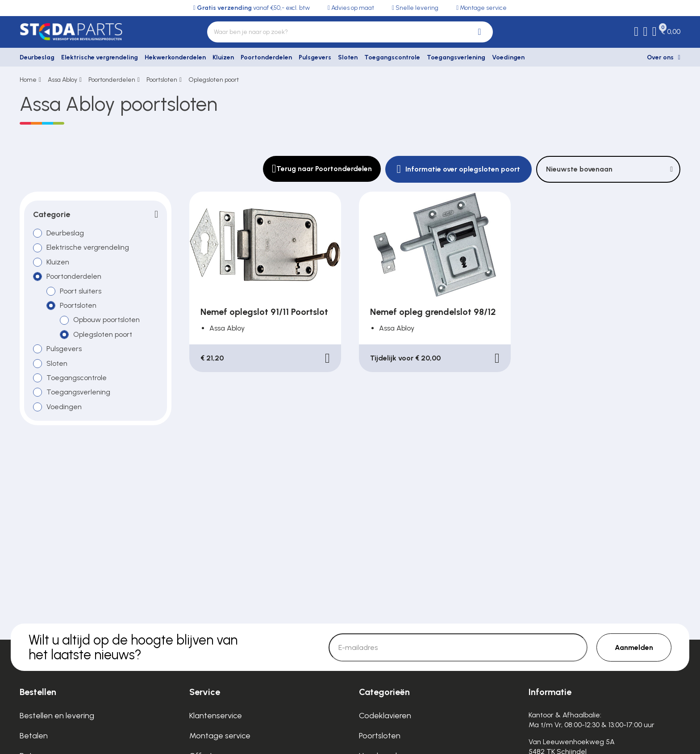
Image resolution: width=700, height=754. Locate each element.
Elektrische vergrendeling (100, 57)
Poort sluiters (81, 291)
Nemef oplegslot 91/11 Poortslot (264, 312)
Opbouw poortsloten (106, 320)
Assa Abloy (62, 80)
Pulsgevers (315, 57)
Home (28, 80)
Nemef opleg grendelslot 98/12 (433, 312)
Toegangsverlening (456, 57)
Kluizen (223, 57)
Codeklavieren (385, 716)
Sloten (348, 57)
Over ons (660, 57)
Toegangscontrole (392, 57)
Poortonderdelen (266, 57)
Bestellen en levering (57, 716)
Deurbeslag (37, 57)
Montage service (220, 736)
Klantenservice (216, 716)
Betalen (34, 736)
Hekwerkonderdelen (175, 57)
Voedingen (508, 57)
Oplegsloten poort (214, 80)
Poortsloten (162, 80)
